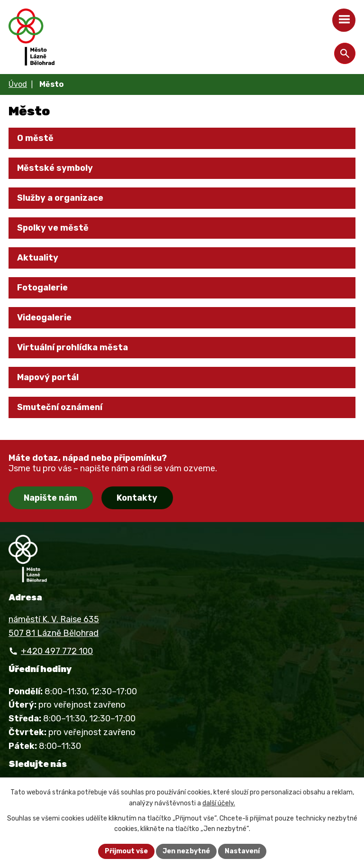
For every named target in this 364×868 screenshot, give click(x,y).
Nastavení (242, 851)
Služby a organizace (60, 198)
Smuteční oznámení (60, 407)
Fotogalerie (42, 288)
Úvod (18, 84)
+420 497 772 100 (57, 651)
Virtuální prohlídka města (73, 347)
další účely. (219, 803)
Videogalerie (44, 317)
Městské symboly (55, 168)
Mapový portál (48, 377)
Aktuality (38, 258)
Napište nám (50, 498)
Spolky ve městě (53, 228)
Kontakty (137, 498)
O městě (35, 138)
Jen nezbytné (186, 851)
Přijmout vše (126, 851)
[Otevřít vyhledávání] (345, 53)
